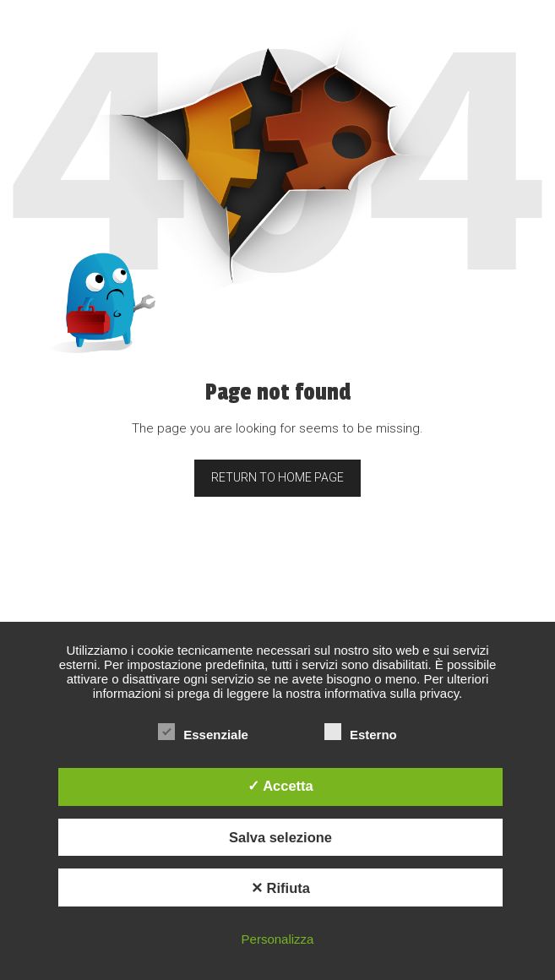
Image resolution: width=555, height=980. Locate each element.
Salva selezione (280, 837)
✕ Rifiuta (280, 888)
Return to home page (277, 477)
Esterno (361, 734)
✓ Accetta (280, 786)
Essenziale (203, 734)
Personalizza (278, 939)
